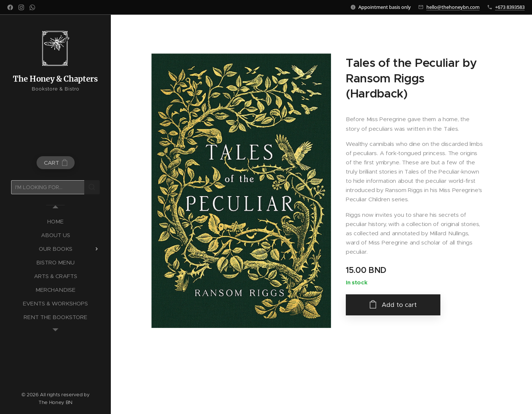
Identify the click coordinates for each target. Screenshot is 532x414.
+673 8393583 (510, 7)
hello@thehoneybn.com (453, 7)
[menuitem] (55, 221)
